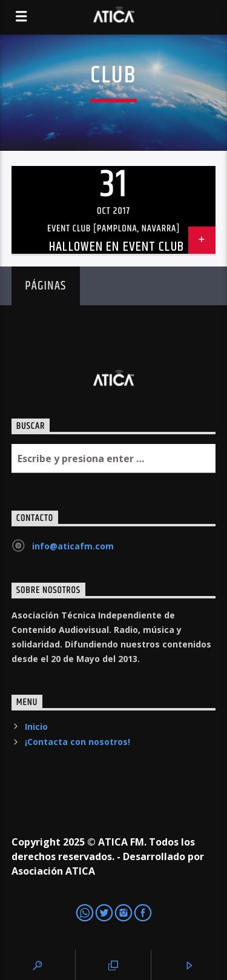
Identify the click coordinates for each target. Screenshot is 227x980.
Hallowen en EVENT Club (117, 247)
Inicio (36, 727)
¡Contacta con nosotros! (77, 742)
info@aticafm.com (73, 546)
